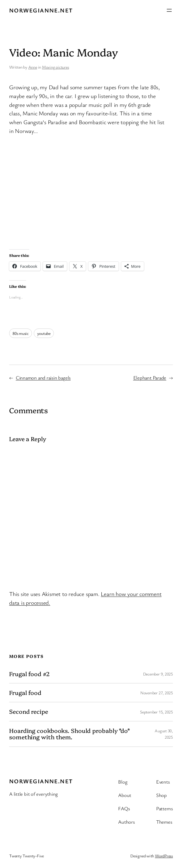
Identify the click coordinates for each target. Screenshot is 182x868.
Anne (33, 67)
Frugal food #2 (29, 674)
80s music (21, 333)
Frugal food (25, 693)
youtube (44, 333)
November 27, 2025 (157, 693)
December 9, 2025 (158, 674)
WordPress (164, 856)
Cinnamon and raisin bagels (43, 378)
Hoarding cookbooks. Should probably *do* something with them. (69, 734)
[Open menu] (169, 10)
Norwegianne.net (41, 10)
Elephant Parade (150, 378)
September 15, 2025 (156, 712)
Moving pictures (56, 67)
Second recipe (29, 711)
